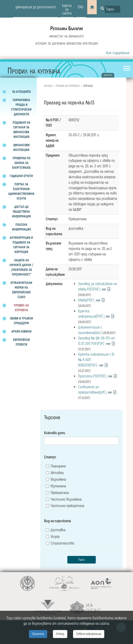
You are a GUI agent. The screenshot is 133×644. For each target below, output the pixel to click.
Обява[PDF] (86, 300)
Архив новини (21, 331)
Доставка (56, 530)
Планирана (56, 466)
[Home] (92, 7)
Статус (50, 457)
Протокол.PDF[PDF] (92, 376)
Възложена (56, 479)
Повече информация (89, 634)
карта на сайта (67, 9)
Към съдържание (118, 53)
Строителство (60, 543)
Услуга (53, 537)
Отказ (60, 634)
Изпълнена (56, 486)
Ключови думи (55, 433)
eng (81, 7)
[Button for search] (102, 9)
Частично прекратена (65, 506)
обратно (108, 75)
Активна (55, 473)
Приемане (38, 634)
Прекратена (57, 493)
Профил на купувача (68, 86)
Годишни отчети (21, 176)
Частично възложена (64, 499)
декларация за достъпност (36, 7)
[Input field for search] (112, 9)
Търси (81, 560)
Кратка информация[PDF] (91, 314)
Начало (48, 86)
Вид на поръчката (57, 521)
